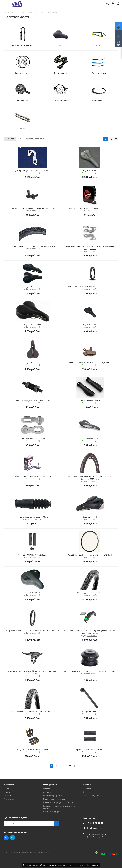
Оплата (46, 789)
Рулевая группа (99, 73)
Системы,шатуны (23, 101)
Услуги (7, 792)
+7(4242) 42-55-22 (95, 823)
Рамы (99, 45)
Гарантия (87, 789)
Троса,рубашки (99, 101)
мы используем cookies (80, 865)
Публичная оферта (52, 812)
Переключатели (61, 73)
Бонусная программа (53, 796)
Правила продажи (91, 796)
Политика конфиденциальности (58, 802)
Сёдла (61, 45)
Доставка (47, 792)
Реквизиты (9, 799)
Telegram (12, 838)
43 (70, 766)
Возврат (86, 792)
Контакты (8, 796)
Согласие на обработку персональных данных (61, 807)
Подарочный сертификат (55, 799)
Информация (50, 784)
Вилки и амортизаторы (23, 45)
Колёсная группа (23, 73)
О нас (6, 789)
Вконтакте (6, 838)
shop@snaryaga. (94, 828)
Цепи (23, 128)
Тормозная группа (61, 101)
